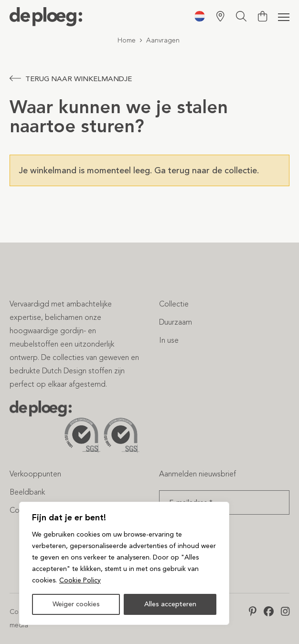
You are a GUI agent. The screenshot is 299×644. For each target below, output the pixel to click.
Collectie (174, 304)
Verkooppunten (35, 474)
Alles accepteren (170, 604)
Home (127, 40)
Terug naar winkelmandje (71, 79)
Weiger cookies (76, 604)
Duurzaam (176, 322)
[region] (124, 563)
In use (169, 340)
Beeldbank (27, 492)
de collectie (235, 170)
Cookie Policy (80, 580)
